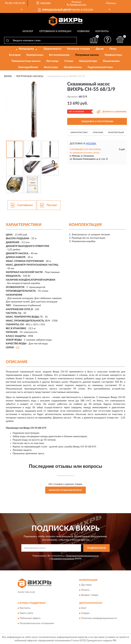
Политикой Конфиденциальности (82, 556)
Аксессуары (51, 67)
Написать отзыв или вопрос (65, 490)
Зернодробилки (28, 67)
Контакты (102, 31)
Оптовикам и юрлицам (55, 31)
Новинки (83, 31)
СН (18, 348)
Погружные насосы (87, 55)
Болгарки (15, 55)
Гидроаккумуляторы (100, 67)
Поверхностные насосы (26, 61)
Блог (84, 608)
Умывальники (111, 61)
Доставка (86, 585)
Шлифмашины (73, 67)
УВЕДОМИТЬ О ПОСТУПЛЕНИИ (97, 121)
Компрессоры (35, 55)
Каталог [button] (28, 31)
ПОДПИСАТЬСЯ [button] (96, 548)
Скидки (85, 613)
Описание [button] (98, 132)
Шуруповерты (52, 49)
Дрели (100, 49)
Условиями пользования (63, 559)
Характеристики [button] (79, 132)
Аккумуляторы (88, 61)
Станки (69, 61)
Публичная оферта (30, 618)
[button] (77, 4)
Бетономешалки (59, 55)
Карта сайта (26, 613)
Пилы (113, 49)
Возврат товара (90, 595)
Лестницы (52, 61)
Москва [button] (91, 144)
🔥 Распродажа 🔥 (26, 49)
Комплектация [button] (116, 132)
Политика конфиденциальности (99, 618)
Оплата (85, 590)
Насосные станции (78, 49)
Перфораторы (113, 55)
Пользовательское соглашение (37, 623)
